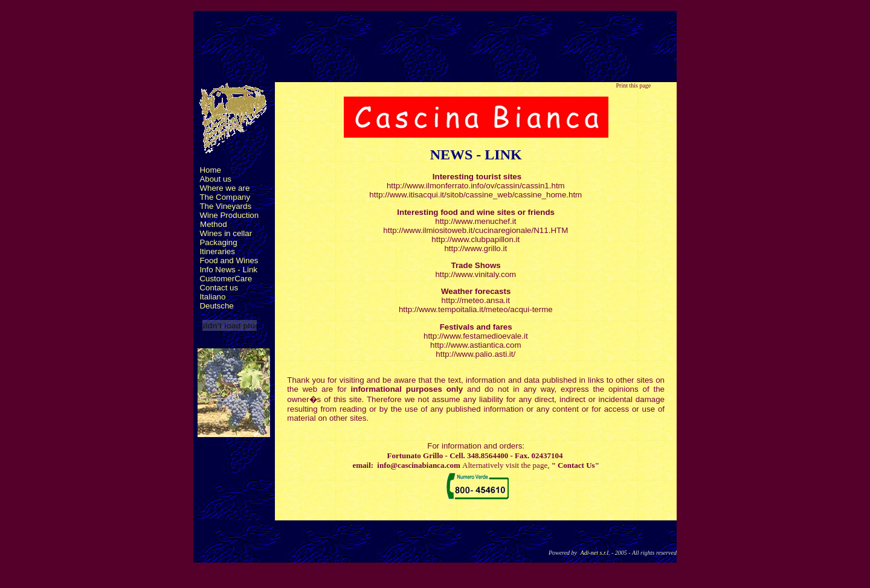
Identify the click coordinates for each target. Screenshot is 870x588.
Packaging (218, 242)
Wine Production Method (226, 220)
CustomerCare (226, 279)
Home (210, 170)
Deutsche (216, 306)
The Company (225, 197)
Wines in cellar (226, 233)
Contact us (219, 288)
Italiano (212, 297)
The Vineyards (225, 206)
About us (215, 179)
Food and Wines (229, 260)
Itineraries (217, 251)
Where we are (224, 188)
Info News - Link (228, 270)
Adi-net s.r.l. (595, 553)
